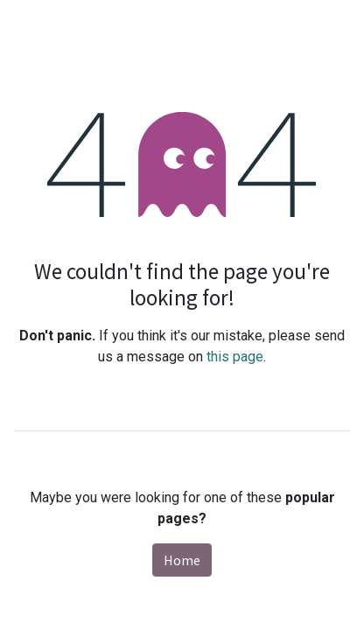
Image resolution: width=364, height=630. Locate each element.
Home (182, 560)
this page (235, 357)
